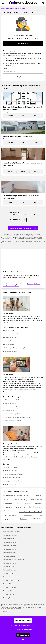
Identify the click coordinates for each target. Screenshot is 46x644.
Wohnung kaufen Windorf (12, 400)
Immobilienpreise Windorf (11, 286)
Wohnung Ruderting (9, 553)
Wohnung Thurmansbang (11, 580)
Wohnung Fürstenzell (10, 584)
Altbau (6, 499)
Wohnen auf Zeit (9, 344)
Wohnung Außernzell (10, 556)
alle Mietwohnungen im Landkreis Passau (23, 228)
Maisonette (8, 519)
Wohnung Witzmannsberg (11, 577)
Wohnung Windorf (10, 331)
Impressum (22, 625)
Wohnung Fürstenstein (10, 542)
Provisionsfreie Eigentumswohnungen (16, 414)
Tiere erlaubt (21, 507)
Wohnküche (38, 503)
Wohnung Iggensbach (10, 570)
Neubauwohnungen (10, 410)
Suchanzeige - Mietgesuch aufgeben (15, 348)
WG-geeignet (8, 503)
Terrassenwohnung (36, 499)
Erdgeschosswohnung (10, 515)
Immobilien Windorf (10, 407)
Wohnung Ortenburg (9, 563)
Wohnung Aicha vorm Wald (11, 532)
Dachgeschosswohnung (31, 512)
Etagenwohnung (28, 515)
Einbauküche (7, 507)
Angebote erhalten (23, 77)
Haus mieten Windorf (11, 334)
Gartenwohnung (19, 499)
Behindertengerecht (36, 507)
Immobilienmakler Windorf (13, 478)
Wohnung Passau (8, 567)
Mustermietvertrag (10, 485)
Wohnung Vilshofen (9, 539)
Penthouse (23, 519)
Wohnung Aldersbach (10, 591)
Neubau (39, 495)
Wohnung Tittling (8, 574)
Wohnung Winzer (8, 594)
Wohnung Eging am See (10, 535)
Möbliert (28, 503)
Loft (41, 515)
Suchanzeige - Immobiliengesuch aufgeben (18, 417)
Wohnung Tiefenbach (9, 546)
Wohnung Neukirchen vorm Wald (13, 560)
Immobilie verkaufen (11, 471)
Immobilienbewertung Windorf (14, 474)
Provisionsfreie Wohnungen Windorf (16, 495)
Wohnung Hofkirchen (9, 549)
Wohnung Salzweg (9, 598)
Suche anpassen (23, 44)
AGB (29, 625)
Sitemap (18, 629)
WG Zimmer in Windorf (12, 337)
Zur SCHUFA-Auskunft (18, 220)
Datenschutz (13, 625)
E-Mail (5, 68)
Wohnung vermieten (11, 467)
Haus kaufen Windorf (11, 403)
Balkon (19, 503)
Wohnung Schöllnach (9, 587)
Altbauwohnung (9, 341)
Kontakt (35, 625)
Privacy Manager (27, 629)
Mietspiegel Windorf (34, 284)
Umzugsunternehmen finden (13, 481)
